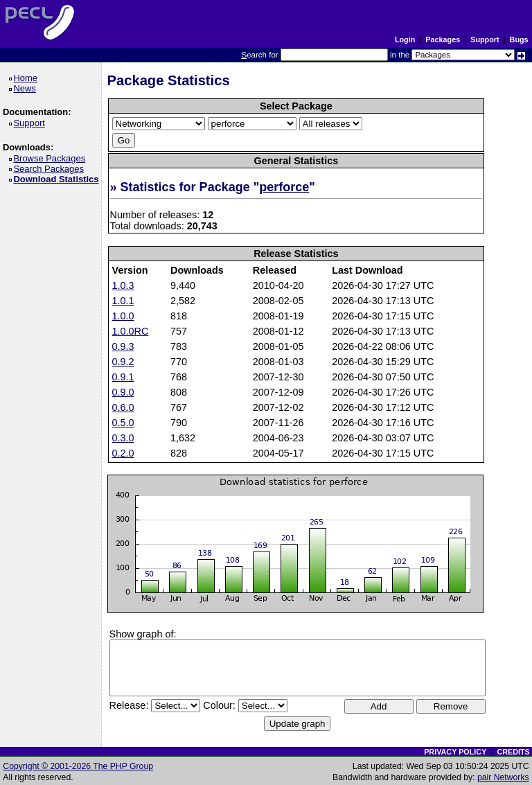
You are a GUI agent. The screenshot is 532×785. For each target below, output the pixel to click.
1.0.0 (123, 316)
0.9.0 (123, 392)
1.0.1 (123, 301)
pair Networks (503, 777)
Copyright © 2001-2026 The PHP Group (78, 766)
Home (27, 78)
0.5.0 (123, 423)
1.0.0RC (131, 331)
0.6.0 (123, 407)
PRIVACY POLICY (455, 752)
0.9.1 (123, 377)
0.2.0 (123, 453)
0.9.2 (123, 362)
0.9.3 (123, 346)
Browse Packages (52, 158)
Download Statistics (58, 179)
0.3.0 (123, 438)
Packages (443, 39)
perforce (284, 187)
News (27, 88)
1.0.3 (123, 285)
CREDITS (513, 752)
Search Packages (51, 169)
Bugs (519, 39)
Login (405, 39)
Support (485, 39)
